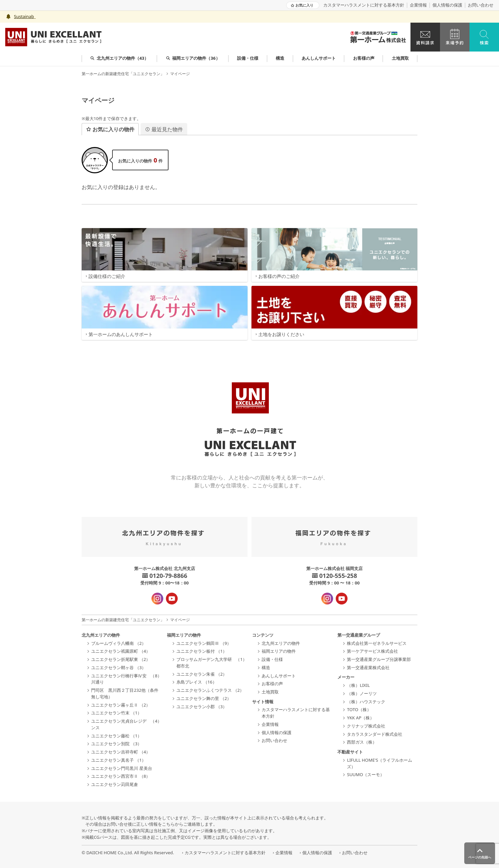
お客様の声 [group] (364, 58)
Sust (18, 16)
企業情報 (418, 5)
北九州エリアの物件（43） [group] (119, 58)
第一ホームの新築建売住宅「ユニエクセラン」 (123, 74)
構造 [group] (280, 58)
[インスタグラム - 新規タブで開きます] (157, 599)
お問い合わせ (481, 5)
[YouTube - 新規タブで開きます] (172, 599)
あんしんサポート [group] (319, 58)
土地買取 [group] (400, 58)
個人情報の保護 (447, 5)
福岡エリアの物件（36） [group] (193, 58)
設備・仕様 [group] (248, 58)
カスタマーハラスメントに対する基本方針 (364, 5)
